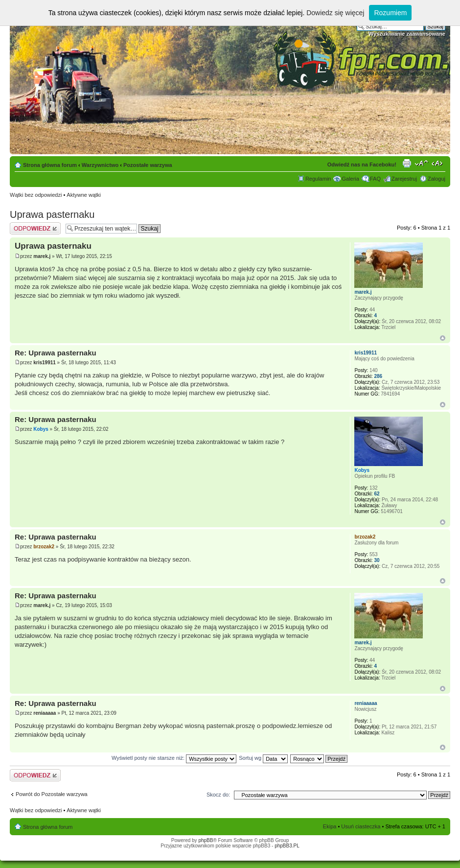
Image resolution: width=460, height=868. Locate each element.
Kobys (41, 429)
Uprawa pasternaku (52, 214)
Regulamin (318, 179)
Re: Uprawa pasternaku (56, 353)
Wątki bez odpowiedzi (36, 195)
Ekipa (330, 826)
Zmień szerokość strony (438, 163)
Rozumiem (390, 13)
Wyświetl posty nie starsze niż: (174, 758)
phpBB (206, 840)
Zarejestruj (404, 179)
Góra (443, 338)
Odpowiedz (35, 228)
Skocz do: (218, 795)
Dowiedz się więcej (335, 13)
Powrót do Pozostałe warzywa (52, 794)
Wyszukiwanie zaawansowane (407, 34)
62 (377, 494)
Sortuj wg (263, 758)
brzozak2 (44, 547)
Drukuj (407, 163)
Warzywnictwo (100, 165)
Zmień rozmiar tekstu (422, 163)
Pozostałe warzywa (148, 165)
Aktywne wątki (84, 195)
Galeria (350, 179)
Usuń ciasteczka (361, 826)
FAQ (375, 179)
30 (377, 560)
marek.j (42, 256)
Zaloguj (437, 179)
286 (378, 376)
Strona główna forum (50, 165)
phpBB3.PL (287, 846)
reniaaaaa (45, 713)
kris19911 (45, 363)
